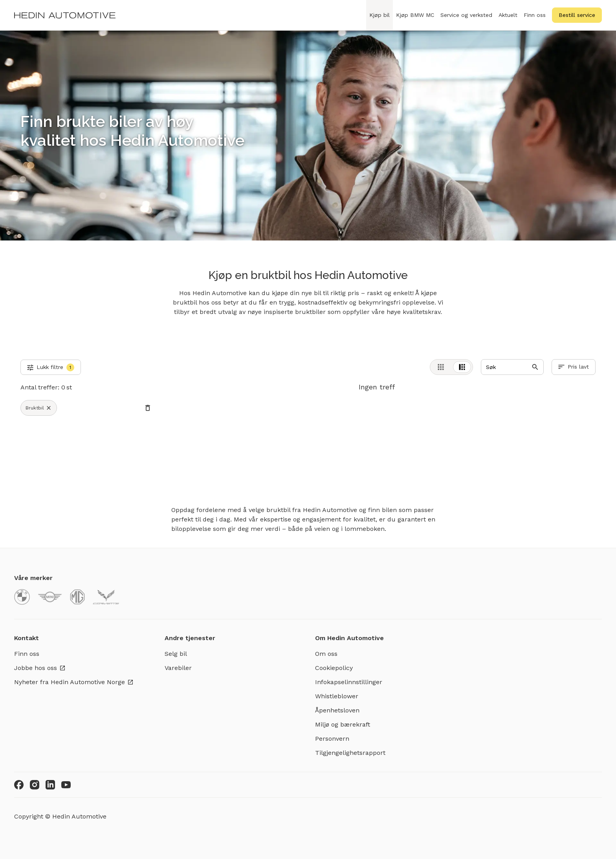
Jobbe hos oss (40, 668)
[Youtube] (66, 785)
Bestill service (577, 15)
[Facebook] (19, 785)
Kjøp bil (379, 19)
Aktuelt (508, 15)
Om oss (326, 654)
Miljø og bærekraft (343, 724)
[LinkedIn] (50, 785)
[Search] (512, 367)
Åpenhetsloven (337, 710)
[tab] (441, 367)
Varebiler (178, 668)
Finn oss (535, 15)
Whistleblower (337, 696)
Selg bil (176, 654)
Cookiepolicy (334, 668)
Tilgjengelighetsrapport (350, 753)
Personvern (332, 739)
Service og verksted (466, 19)
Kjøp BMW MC (415, 19)
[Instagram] (35, 785)
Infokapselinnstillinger (349, 682)
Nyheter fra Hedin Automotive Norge (74, 682)
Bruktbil (39, 408)
